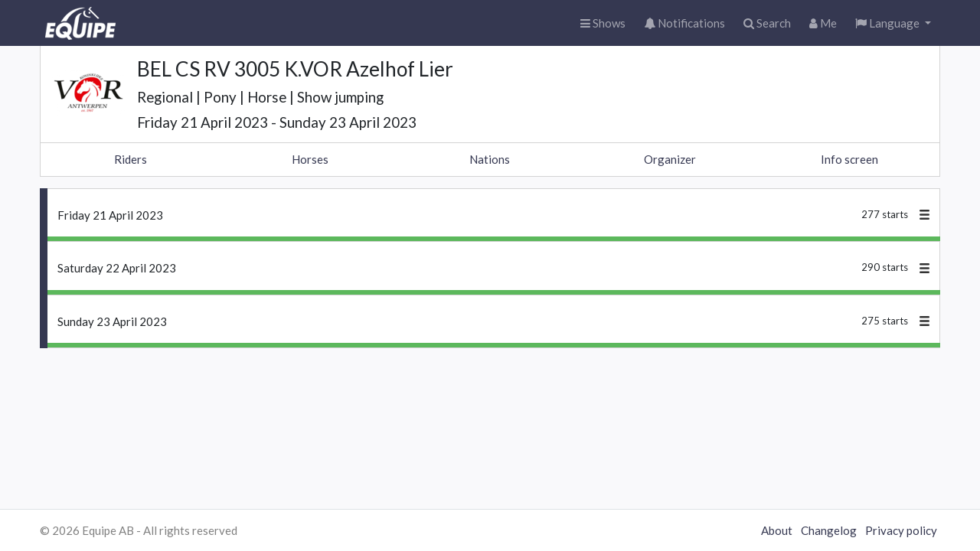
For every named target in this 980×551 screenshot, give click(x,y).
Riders (131, 159)
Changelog (829, 530)
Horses (310, 159)
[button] (893, 23)
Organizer (670, 159)
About (777, 530)
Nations (490, 159)
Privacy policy (901, 530)
